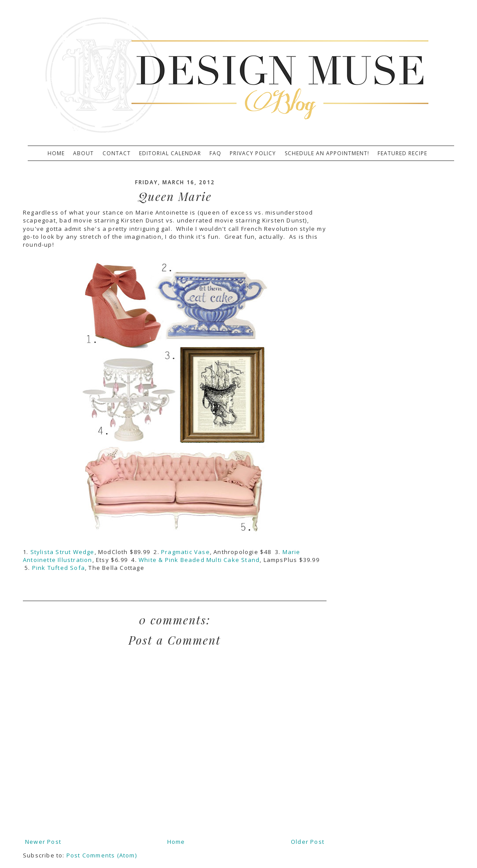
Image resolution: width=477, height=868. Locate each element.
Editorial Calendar (170, 153)
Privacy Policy (253, 153)
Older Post (308, 842)
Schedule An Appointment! (327, 153)
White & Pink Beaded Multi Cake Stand (199, 560)
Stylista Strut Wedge (62, 552)
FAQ (215, 153)
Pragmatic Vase (185, 552)
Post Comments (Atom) (102, 855)
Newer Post (43, 842)
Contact (117, 153)
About (83, 153)
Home (56, 153)
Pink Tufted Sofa (59, 568)
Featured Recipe (402, 153)
